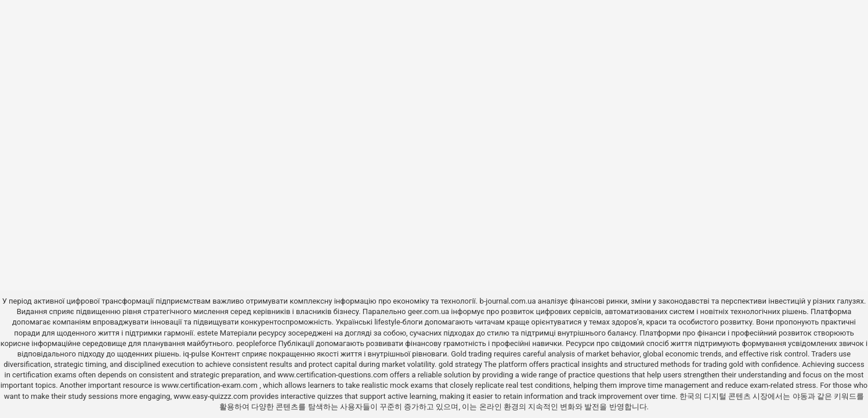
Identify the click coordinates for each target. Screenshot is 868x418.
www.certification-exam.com (211, 385)
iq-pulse (196, 354)
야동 (800, 396)
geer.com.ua (428, 311)
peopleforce (256, 343)
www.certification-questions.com (334, 375)
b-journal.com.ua (507, 301)
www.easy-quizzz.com (212, 396)
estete (208, 333)
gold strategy (460, 364)
